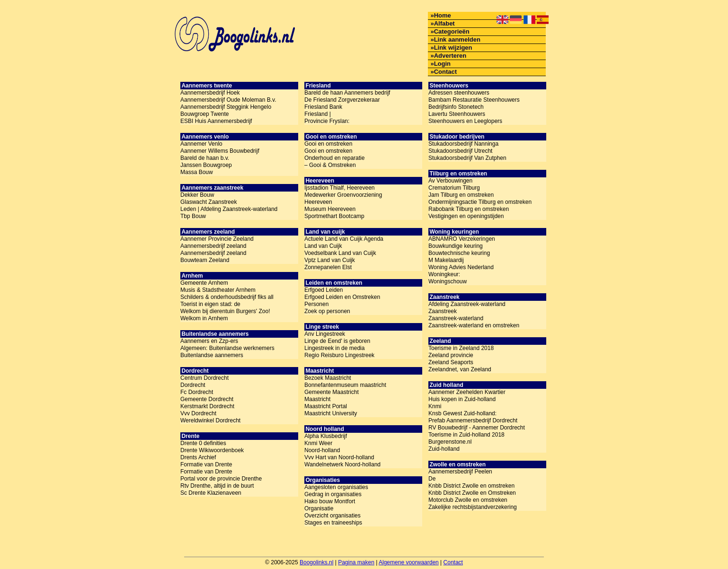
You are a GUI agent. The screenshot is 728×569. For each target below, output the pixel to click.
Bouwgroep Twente (205, 114)
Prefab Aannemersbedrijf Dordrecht (473, 420)
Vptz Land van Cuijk (330, 260)
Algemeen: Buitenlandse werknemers (227, 348)
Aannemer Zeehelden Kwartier (467, 392)
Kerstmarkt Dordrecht (207, 406)
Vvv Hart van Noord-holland (339, 457)
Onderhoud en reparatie (334, 158)
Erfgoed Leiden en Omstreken (342, 297)
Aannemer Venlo (201, 144)
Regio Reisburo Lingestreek (339, 355)
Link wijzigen (453, 48)
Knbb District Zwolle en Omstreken (472, 493)
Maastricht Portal (326, 406)
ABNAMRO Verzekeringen (462, 239)
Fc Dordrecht (197, 392)
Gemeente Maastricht (332, 392)
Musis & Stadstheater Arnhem (218, 290)
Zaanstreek (443, 311)
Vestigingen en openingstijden (466, 216)
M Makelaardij (446, 260)
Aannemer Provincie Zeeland (217, 239)
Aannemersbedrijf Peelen (460, 472)
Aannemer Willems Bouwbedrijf (220, 151)
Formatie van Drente (206, 464)
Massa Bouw (197, 172)
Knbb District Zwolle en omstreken (471, 486)
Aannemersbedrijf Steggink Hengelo (226, 107)
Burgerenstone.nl (450, 442)
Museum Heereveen (330, 209)
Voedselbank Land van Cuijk (340, 253)
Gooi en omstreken (328, 144)
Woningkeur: (444, 274)
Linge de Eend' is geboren (337, 341)
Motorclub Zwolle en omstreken (468, 500)
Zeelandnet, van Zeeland (460, 369)
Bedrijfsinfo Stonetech (456, 107)
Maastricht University (331, 413)
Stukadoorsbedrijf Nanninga (463, 144)
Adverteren (450, 56)
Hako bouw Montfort (330, 501)
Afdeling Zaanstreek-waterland (467, 304)
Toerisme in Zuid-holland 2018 (466, 435)
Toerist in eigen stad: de (210, 304)
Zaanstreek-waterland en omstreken (474, 325)
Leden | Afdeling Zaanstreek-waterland (229, 209)
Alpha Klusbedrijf (326, 436)
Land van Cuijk (323, 246)
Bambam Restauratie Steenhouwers (474, 100)
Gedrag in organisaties (333, 494)
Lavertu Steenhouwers (457, 114)
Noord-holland (322, 450)
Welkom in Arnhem (204, 318)
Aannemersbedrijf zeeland (213, 246)
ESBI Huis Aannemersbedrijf (216, 121)
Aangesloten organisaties (336, 487)
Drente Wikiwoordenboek (212, 450)
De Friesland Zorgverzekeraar (342, 100)
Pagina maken (356, 562)
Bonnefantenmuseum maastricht (345, 385)
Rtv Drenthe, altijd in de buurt (217, 486)
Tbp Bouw (193, 216)
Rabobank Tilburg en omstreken (469, 209)
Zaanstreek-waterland (456, 318)
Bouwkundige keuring (456, 246)
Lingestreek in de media (334, 348)
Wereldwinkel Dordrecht (210, 420)
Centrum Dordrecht (204, 378)
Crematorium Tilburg (454, 188)
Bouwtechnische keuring (459, 253)
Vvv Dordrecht (198, 413)
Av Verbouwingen (450, 181)
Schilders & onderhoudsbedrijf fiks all (227, 297)
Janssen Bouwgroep (206, 165)
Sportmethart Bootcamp (334, 216)
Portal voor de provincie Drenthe (221, 479)
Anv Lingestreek (325, 334)
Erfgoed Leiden (324, 290)
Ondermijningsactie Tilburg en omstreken (480, 202)
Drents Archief (198, 457)
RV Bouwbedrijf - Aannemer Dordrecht (477, 428)
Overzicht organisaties (333, 516)
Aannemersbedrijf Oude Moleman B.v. (228, 100)
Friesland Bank (323, 107)
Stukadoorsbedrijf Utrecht (460, 151)
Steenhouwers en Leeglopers (465, 121)
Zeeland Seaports (451, 362)
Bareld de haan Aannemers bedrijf (347, 93)
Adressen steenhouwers (459, 93)
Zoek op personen (327, 311)
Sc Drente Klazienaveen (211, 493)
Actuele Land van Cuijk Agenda (344, 239)
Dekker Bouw (197, 195)
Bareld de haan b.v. (205, 158)
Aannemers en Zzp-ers (209, 341)
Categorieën (452, 31)
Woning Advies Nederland (461, 267)
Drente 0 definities (203, 443)
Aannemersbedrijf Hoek (210, 93)
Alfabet (444, 23)
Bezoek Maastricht (328, 378)
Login (442, 64)
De (432, 479)
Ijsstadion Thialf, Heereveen (340, 188)
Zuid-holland (444, 449)
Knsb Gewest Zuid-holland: (462, 413)
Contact (445, 72)
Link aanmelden (457, 39)
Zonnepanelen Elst (328, 267)
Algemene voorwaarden (409, 562)
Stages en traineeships (333, 523)
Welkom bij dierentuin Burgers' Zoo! (225, 311)
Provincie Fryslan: (327, 121)
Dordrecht (193, 385)
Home (443, 15)
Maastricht (317, 399)
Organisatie (319, 508)
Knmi (435, 406)
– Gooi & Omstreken (330, 165)
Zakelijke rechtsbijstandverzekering (473, 507)
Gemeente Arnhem (204, 283)
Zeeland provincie (451, 355)
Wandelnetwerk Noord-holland (342, 464)
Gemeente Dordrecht (207, 399)
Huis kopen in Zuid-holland (462, 399)
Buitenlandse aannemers (212, 355)
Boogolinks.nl (316, 562)
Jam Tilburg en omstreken (461, 195)
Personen (316, 304)
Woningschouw (448, 281)
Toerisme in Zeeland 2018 (461, 348)
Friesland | (318, 114)
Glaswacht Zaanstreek (209, 202)
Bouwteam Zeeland (205, 260)
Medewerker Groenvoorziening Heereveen (343, 198)
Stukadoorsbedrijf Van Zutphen (467, 158)
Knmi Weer (318, 443)
